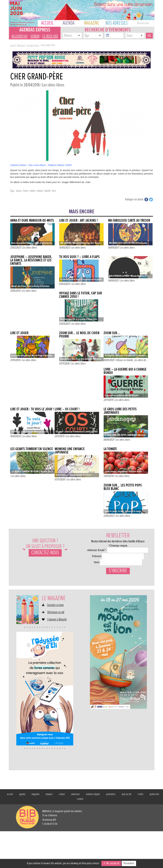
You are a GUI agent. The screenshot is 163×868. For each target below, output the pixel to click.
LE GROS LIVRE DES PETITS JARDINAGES (120, 411)
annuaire (49, 831)
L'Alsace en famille (125, 360)
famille (48, 191)
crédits (140, 831)
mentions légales (93, 831)
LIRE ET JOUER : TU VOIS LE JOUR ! (32, 409)
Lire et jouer (19, 333)
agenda (22, 831)
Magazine (21, 45)
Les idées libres (33, 45)
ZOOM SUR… (112, 333)
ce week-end (50, 36)
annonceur (75, 831)
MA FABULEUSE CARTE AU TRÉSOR (129, 221)
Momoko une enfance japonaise (70, 451)
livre (54, 191)
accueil (10, 831)
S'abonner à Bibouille (57, 656)
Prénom (88, 570)
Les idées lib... (141, 360)
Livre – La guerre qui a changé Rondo (125, 371)
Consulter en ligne (55, 642)
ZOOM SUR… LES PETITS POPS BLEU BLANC (123, 487)
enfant (32, 191)
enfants (40, 191)
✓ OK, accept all (111, 863)
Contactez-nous (45, 553)
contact (62, 831)
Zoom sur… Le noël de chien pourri (79, 335)
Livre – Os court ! (67, 409)
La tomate (110, 449)
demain (35, 36)
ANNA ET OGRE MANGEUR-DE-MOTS (32, 221)
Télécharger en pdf (56, 649)
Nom (87, 585)
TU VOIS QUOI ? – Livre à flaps (79, 257)
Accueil (13, 45)
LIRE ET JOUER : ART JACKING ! (78, 221)
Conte (26, 191)
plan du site (126, 831)
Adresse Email (93, 555)
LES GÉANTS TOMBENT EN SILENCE (32, 449)
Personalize (129, 863)
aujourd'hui (20, 36)
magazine (35, 831)
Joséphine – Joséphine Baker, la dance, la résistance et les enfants (31, 260)
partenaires (111, 831)
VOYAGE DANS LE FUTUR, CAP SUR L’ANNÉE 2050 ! (81, 295)
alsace (19, 191)
